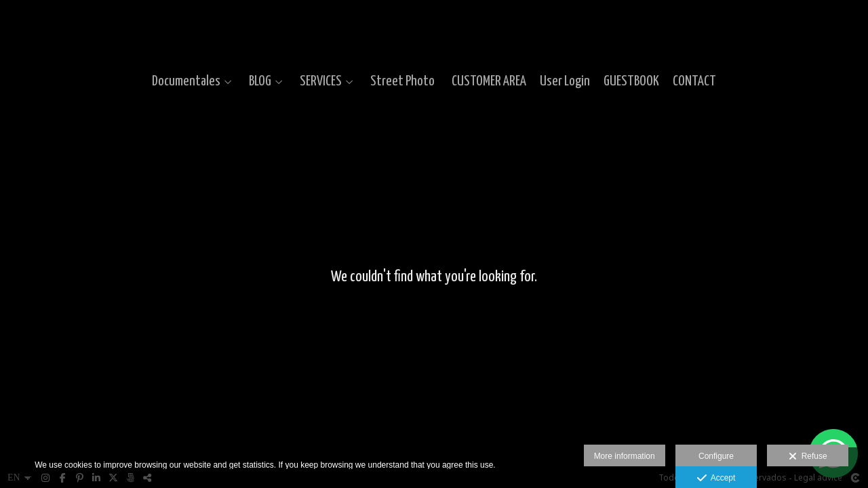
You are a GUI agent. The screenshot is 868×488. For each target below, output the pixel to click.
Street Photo (402, 81)
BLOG (260, 81)
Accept (716, 479)
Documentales (186, 81)
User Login (565, 81)
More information (625, 456)
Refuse (808, 457)
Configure (716, 456)
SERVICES (321, 81)
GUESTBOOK (631, 81)
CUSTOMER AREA (489, 81)
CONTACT (694, 81)
